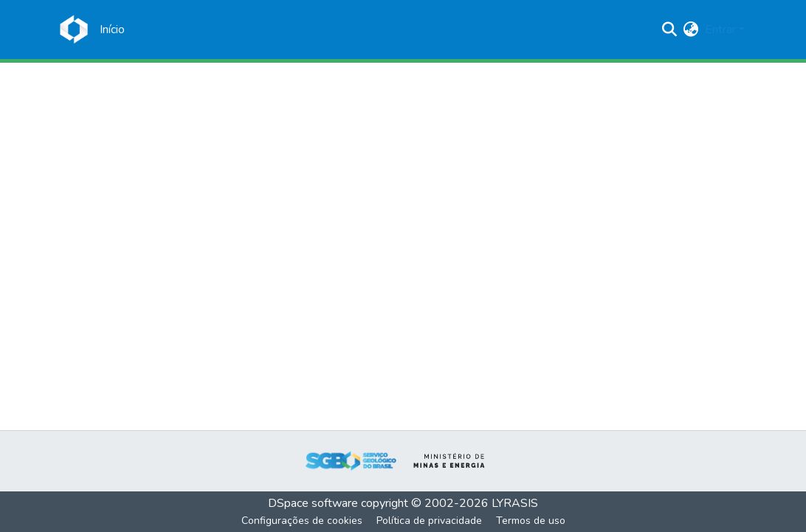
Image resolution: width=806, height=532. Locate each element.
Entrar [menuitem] (720, 30)
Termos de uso (531, 521)
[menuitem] (691, 30)
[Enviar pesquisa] (670, 30)
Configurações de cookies (302, 521)
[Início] (112, 30)
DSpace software (313, 503)
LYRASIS (515, 503)
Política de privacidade (429, 521)
